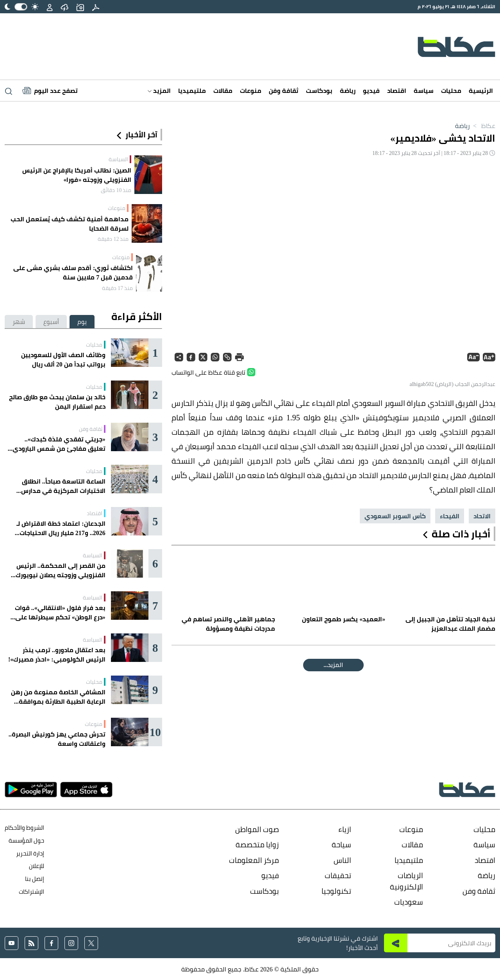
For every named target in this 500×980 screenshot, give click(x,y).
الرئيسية (481, 91)
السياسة (118, 159)
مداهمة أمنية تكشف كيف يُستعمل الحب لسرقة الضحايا (70, 224)
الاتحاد (482, 516)
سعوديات (409, 902)
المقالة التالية (333, 665)
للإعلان (37, 866)
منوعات (251, 91)
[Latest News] (50, 91)
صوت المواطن (257, 829)
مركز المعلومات (254, 860)
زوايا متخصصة (257, 845)
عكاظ (483, 126)
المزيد (159, 91)
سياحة (341, 845)
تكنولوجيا (336, 891)
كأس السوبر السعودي (395, 516)
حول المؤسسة (26, 840)
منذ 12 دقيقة (113, 239)
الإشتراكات (31, 892)
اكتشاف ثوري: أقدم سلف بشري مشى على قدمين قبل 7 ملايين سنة (73, 272)
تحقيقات (338, 875)
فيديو (371, 91)
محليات (451, 91)
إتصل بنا (35, 879)
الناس (342, 860)
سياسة (424, 91)
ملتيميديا (192, 91)
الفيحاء (450, 516)
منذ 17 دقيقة (117, 288)
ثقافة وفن (284, 91)
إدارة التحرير (29, 853)
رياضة (348, 91)
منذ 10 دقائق (116, 190)
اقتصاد (397, 91)
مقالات (223, 91)
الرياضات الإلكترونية (406, 881)
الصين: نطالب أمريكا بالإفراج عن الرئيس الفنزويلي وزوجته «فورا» (77, 175)
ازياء (345, 829)
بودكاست (319, 91)
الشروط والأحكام (24, 828)
